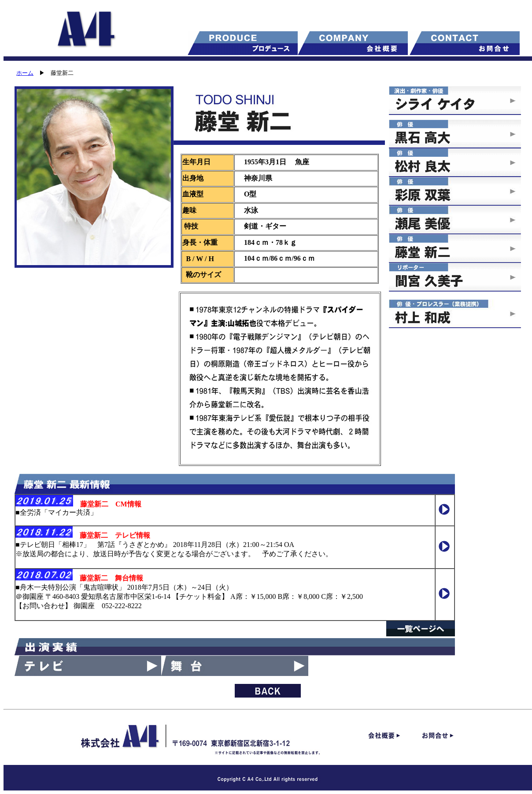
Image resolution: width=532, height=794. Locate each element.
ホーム (25, 73)
